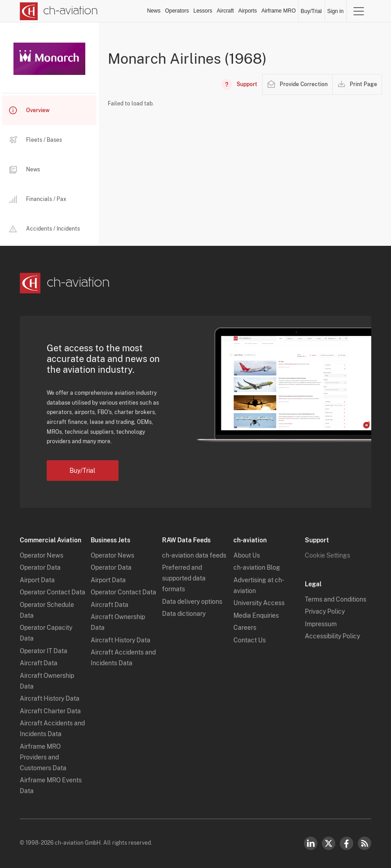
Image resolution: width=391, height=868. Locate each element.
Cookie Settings (327, 555)
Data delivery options (192, 602)
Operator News (42, 555)
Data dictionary (184, 614)
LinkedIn (311, 843)
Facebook (347, 843)
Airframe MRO (279, 11)
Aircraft (225, 11)
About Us (247, 555)
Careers (245, 628)
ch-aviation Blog (257, 567)
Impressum (321, 624)
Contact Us (250, 640)
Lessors (203, 11)
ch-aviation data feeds (194, 555)
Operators (177, 11)
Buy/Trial (311, 11)
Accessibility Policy (332, 636)
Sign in (336, 11)
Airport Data (37, 580)
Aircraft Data (39, 663)
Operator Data (40, 567)
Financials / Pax (38, 199)
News (154, 11)
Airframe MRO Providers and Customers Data (43, 757)
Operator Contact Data (53, 592)
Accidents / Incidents (44, 229)
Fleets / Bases (35, 140)
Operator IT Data (44, 651)
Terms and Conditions (336, 599)
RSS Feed (365, 843)
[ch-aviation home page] (59, 11)
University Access (259, 603)
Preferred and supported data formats (184, 578)
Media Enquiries (256, 615)
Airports (248, 11)
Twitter (329, 843)
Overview (29, 110)
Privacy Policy (325, 611)
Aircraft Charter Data (50, 711)
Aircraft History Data (50, 698)
